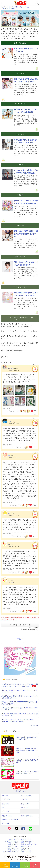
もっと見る (34, 725)
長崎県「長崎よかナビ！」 (28, 841)
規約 (3, 807)
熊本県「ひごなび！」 (26, 839)
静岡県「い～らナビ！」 (27, 848)
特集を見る (35, 865)
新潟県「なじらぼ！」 (26, 843)
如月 (9, 545)
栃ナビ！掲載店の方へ (27, 816)
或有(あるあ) (12, 368)
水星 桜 (10, 456)
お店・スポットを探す (5, 865)
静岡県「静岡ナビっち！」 (12, 841)
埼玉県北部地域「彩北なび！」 (11, 852)
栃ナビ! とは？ (20, 791)
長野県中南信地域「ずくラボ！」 (29, 845)
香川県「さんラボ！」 (26, 846)
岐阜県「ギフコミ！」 (14, 845)
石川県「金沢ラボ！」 (14, 850)
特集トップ (20, 639)
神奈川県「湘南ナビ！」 (13, 848)
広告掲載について (7, 816)
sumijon (10, 422)
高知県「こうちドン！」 (27, 852)
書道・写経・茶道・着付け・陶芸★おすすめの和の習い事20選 (26, 234)
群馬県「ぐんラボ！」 (14, 846)
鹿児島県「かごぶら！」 (27, 850)
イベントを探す (15, 865)
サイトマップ (6, 811)
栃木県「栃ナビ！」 (14, 839)
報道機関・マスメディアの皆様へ (11, 820)
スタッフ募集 (6, 823)
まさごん (10, 513)
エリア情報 (25, 865)
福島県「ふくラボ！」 (14, 843)
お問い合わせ (24, 807)
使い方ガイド (6, 804)
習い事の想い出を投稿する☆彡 (20, 625)
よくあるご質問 (25, 804)
